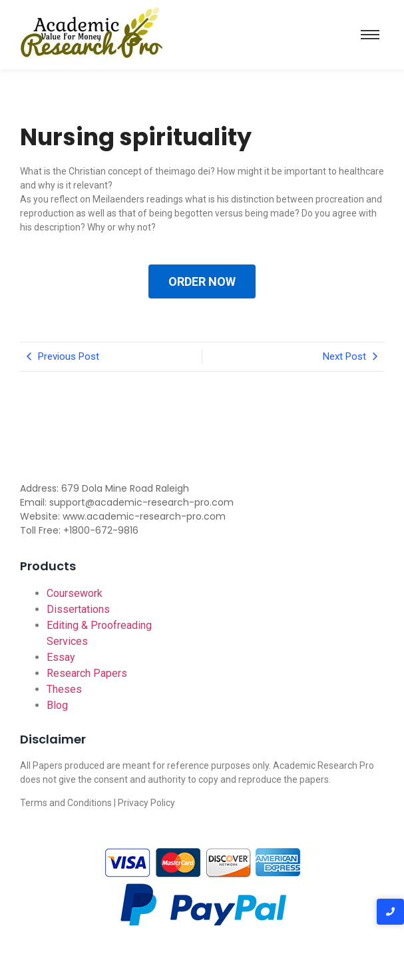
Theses (64, 689)
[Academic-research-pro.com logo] (91, 32)
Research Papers (87, 673)
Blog (57, 705)
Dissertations (78, 609)
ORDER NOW (202, 281)
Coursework (75, 593)
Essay (61, 657)
